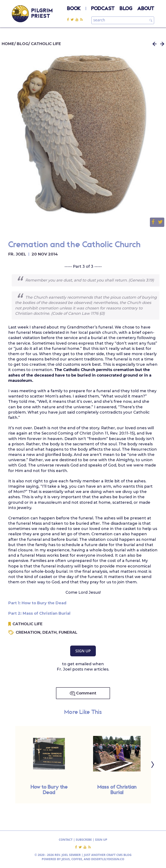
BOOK (74, 9)
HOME (8, 44)
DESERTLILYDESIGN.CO (108, 859)
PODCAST (103, 9)
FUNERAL (68, 632)
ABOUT (146, 9)
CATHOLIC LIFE (46, 44)
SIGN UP (83, 651)
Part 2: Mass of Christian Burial (39, 613)
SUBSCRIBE (84, 840)
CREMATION (29, 632)
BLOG (126, 9)
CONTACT (66, 840)
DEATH (51, 632)
